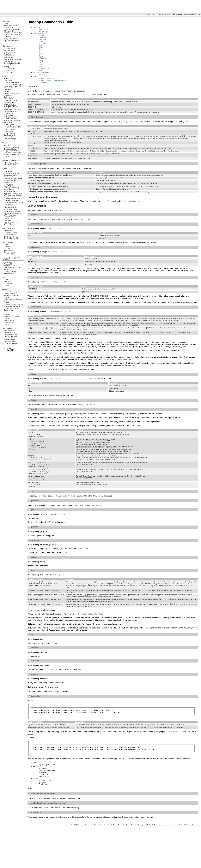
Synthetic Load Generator (13, 128)
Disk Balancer (9, 131)
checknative (43, 37)
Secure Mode (9, 58)
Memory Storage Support (12, 126)
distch (41, 45)
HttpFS (6, 108)
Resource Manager (10, 233)
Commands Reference (12, 29)
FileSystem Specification (12, 42)
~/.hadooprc (43, 82)
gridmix (41, 53)
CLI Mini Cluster (9, 49)
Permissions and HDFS (12, 101)
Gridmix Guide (96, 533)
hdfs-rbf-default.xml (11, 334)
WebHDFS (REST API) (12, 106)
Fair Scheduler (9, 177)
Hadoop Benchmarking (12, 308)
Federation (8, 90)
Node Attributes (9, 186)
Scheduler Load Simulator (13, 306)
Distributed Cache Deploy (13, 153)
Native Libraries (9, 52)
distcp (41, 47)
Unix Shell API (9, 322)
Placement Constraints (12, 222)
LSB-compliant (87, 141)
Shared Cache (9, 217)
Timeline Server (9, 190)
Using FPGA (8, 220)
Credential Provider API (12, 63)
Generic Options (45, 32)
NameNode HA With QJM (13, 84)
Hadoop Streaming (10, 292)
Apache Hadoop (163, 14)
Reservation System (11, 210)
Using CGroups (9, 206)
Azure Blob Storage (11, 266)
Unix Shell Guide (10, 68)
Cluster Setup (9, 27)
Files (35, 76)
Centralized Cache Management (10, 112)
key (40, 63)
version (41, 67)
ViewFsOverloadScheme (12, 93)
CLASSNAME (44, 69)
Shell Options (44, 30)
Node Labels (8, 184)
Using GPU (8, 219)
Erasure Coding (9, 130)
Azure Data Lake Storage (13, 268)
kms (40, 65)
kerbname (42, 59)
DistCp (6, 297)
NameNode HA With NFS (13, 86)
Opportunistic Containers (12, 213)
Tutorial (7, 145)
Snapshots (8, 95)
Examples (7, 282)
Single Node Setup (10, 26)
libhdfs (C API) (9, 104)
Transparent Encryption (12, 121)
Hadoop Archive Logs (11, 295)
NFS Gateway (9, 115)
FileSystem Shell (10, 31)
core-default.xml (9, 331)
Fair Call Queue (9, 50)
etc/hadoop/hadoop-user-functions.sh (52, 80)
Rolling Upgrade (9, 117)
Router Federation (10, 137)
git (154, 14)
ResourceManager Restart (13, 179)
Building (7, 285)
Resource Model (10, 182)
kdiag (41, 61)
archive (41, 35)
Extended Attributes (11, 119)
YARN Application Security (13, 195)
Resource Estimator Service (13, 305)
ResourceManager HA (12, 181)
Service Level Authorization (13, 59)
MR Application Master (12, 163)
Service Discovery (10, 252)
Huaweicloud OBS (10, 271)
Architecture (8, 79)
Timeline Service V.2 (11, 191)
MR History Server (10, 165)
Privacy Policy (103, 863)
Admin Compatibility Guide (13, 38)
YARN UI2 (7, 224)
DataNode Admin (10, 135)
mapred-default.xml (11, 336)
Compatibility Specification (13, 33)
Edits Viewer (8, 97)
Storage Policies (9, 124)
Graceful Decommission (12, 211)
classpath (42, 39)
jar (40, 55)
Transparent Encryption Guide (92, 647)
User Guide (8, 81)
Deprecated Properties (12, 343)
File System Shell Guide (64, 523)
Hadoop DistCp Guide (87, 423)
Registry (7, 70)
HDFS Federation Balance (13, 299)
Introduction (8, 231)
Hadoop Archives (10, 294)
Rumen (6, 303)
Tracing (7, 67)
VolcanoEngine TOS (11, 273)
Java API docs (9, 320)
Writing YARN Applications (13, 193)
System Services (10, 254)
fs (39, 51)
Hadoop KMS (9, 65)
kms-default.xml (9, 340)
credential (42, 43)
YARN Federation (10, 215)
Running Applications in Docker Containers (12, 200)
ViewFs (6, 92)
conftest (42, 41)
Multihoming (8, 122)
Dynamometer (9, 310)
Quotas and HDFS (10, 102)
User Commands (39, 33)
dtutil (40, 49)
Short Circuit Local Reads (13, 110)
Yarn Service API (10, 250)
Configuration (9, 283)
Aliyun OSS (8, 262)
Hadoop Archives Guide (82, 228)
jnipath (41, 57)
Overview (7, 24)
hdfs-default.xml (9, 332)
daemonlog (43, 74)
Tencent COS (9, 269)
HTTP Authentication (11, 61)
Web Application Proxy (12, 188)
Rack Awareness (10, 56)
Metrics (6, 324)
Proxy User (8, 54)
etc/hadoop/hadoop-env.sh (49, 78)
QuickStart (8, 247)
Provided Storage (10, 139)
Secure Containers (10, 208)
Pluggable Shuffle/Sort (12, 151)
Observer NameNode (11, 88)
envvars (42, 71)
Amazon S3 (8, 264)
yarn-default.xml (9, 338)
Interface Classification (12, 40)
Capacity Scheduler (11, 175)
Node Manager (9, 234)
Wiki (148, 14)
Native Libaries (85, 253)
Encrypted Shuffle (10, 149)
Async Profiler (9, 72)
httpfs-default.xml (10, 342)
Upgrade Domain (10, 133)
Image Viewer (9, 99)
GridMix (7, 301)
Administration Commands (43, 73)
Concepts (7, 248)
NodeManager (9, 197)
